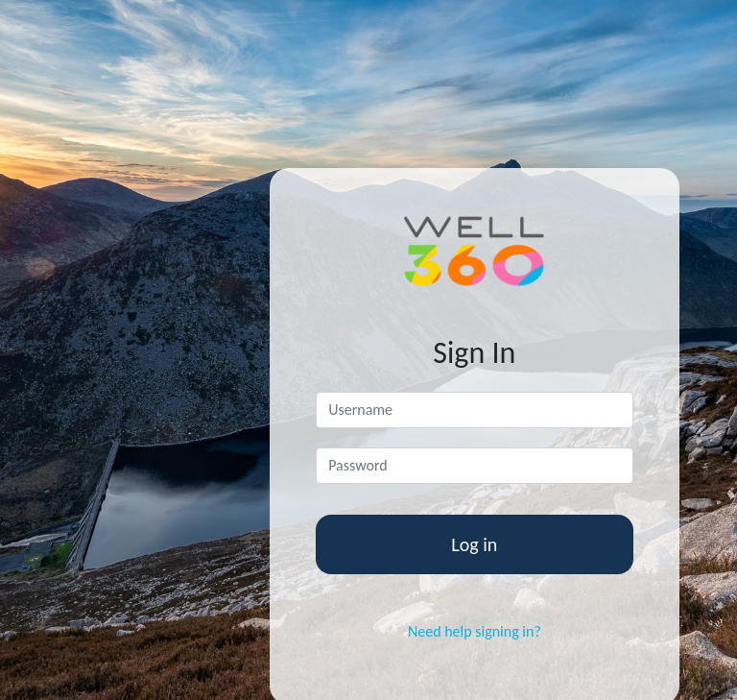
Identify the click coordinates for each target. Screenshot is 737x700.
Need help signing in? (475, 631)
